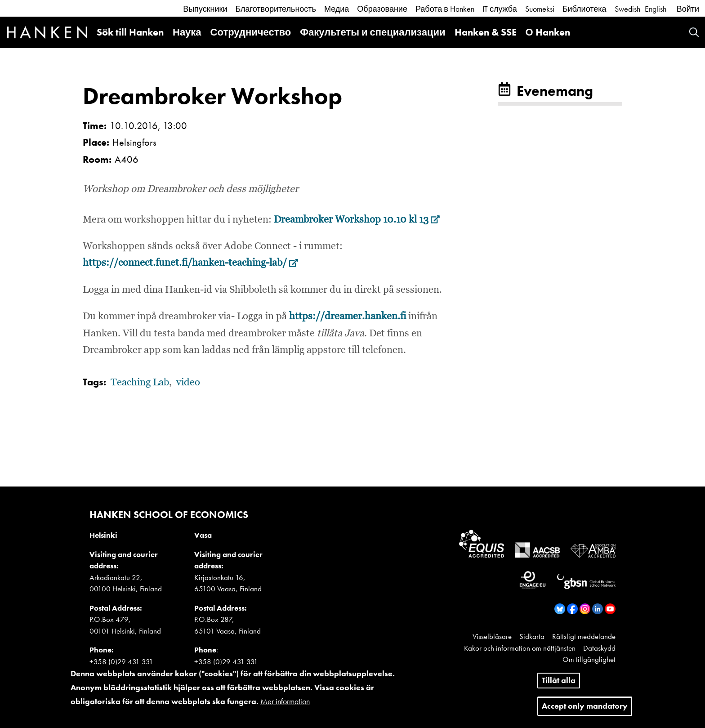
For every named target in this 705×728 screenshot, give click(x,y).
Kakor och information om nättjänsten (520, 648)
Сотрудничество (251, 32)
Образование (382, 9)
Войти (688, 9)
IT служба (500, 9)
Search (694, 32)
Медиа (337, 9)
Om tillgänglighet (589, 659)
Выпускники (205, 9)
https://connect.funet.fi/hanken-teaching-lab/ (190, 263)
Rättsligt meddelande (584, 636)
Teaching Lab (140, 383)
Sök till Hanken (130, 32)
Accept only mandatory (585, 711)
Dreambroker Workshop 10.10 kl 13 (357, 220)
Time (93, 126)
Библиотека (585, 9)
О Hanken (548, 32)
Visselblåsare (492, 636)
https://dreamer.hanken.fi (348, 317)
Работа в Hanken (445, 9)
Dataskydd (599, 648)
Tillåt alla (559, 686)
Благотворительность (276, 9)
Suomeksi (540, 9)
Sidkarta (532, 636)
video (188, 383)
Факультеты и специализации (373, 32)
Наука (187, 32)
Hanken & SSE (486, 32)
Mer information (285, 706)
